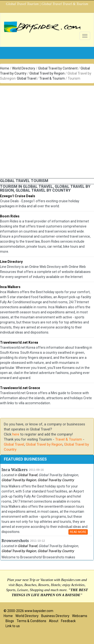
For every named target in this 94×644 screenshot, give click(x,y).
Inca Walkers (10, 287)
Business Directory (55, 616)
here (16, 434)
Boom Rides (10, 216)
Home (5, 68)
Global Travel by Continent (58, 68)
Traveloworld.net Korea (19, 342)
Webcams (80, 616)
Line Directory (11, 262)
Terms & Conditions (31, 621)
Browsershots (15, 541)
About (54, 621)
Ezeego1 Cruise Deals (18, 196)
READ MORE (78, 532)
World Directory (24, 68)
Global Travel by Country (56, 480)
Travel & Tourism (52, 78)
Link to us (13, 626)
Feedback (68, 621)
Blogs (10, 621)
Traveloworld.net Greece (20, 388)
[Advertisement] (45, 131)
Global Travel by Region (47, 73)
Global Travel (27, 78)
